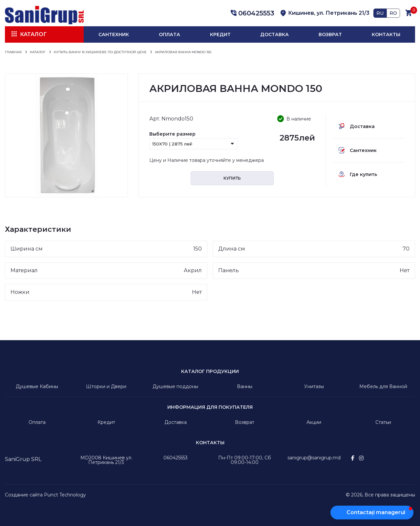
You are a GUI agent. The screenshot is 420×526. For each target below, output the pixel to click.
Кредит (220, 34)
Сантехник (114, 34)
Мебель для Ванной (383, 386)
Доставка (274, 34)
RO (393, 13)
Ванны (245, 386)
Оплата (169, 34)
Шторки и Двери (106, 386)
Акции (314, 422)
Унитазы (314, 386)
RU (380, 13)
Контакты (386, 34)
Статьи (383, 422)
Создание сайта (24, 495)
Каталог (33, 34)
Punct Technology (65, 495)
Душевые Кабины (37, 386)
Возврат (330, 34)
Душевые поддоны (175, 386)
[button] (251, 13)
